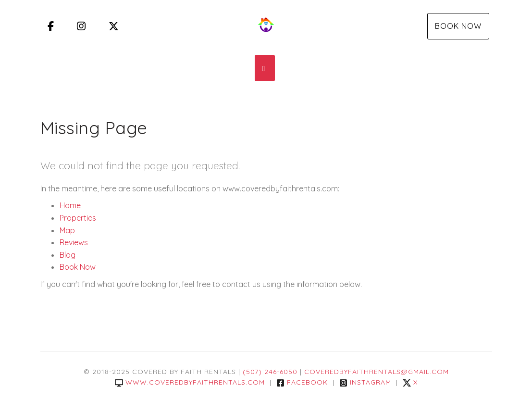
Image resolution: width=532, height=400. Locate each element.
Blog (68, 255)
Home (70, 205)
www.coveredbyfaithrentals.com (190, 382)
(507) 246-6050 (270, 372)
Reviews (74, 242)
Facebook (302, 382)
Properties (78, 218)
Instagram (365, 382)
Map (67, 230)
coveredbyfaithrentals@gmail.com (377, 372)
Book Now (458, 26)
